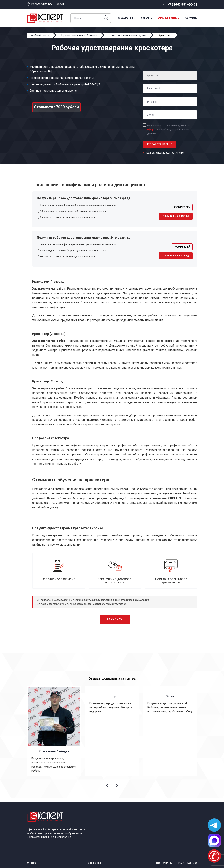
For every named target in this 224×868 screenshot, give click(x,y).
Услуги (145, 18)
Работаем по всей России (48, 4)
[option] (54, 731)
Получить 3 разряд (176, 256)
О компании (126, 18)
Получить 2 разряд (176, 216)
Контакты (191, 18)
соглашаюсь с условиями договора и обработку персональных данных (168, 129)
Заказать (115, 620)
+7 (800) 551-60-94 (182, 4)
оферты (152, 129)
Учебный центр (167, 18)
